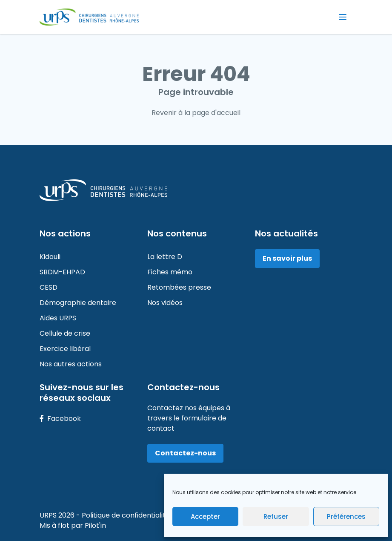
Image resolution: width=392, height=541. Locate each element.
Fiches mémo (170, 272)
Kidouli (50, 257)
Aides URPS (58, 318)
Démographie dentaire (78, 303)
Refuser (276, 517)
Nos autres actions (71, 364)
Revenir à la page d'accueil (196, 113)
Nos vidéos (165, 303)
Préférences (346, 517)
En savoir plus (287, 258)
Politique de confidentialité (127, 515)
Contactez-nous (185, 453)
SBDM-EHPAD (62, 272)
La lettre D (165, 257)
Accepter (205, 517)
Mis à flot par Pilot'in (73, 525)
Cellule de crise (65, 333)
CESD (49, 287)
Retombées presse (179, 287)
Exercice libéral (65, 349)
